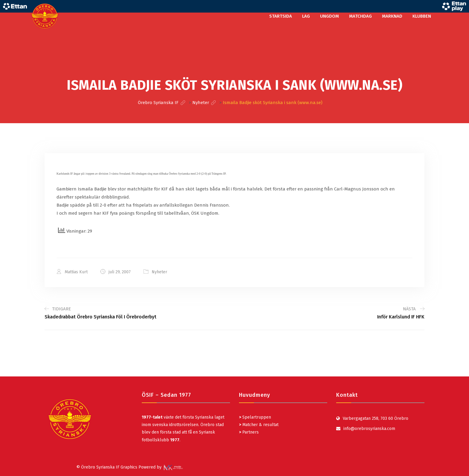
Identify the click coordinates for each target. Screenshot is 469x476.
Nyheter (159, 272)
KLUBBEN (422, 16)
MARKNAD (392, 16)
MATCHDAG (360, 16)
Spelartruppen (256, 417)
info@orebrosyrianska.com (369, 429)
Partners (249, 432)
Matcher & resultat (259, 425)
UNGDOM (329, 16)
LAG (306, 16)
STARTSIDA (281, 16)
